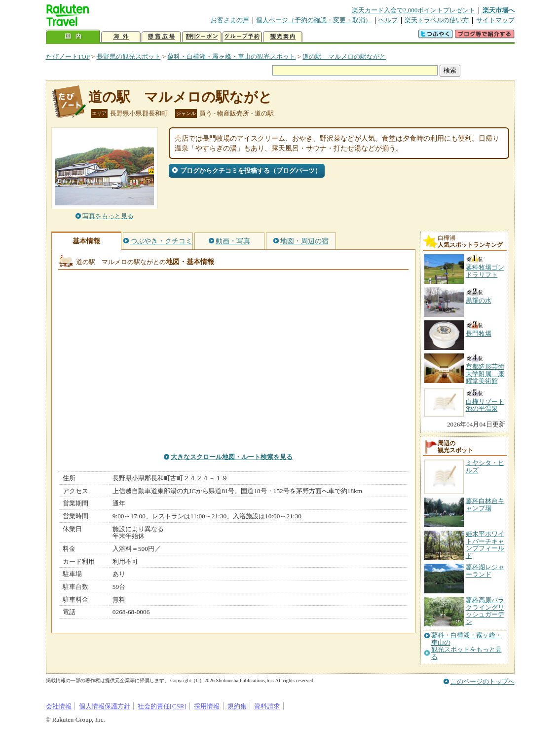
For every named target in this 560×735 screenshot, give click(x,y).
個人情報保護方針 (105, 706)
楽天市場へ (499, 10)
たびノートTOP (68, 57)
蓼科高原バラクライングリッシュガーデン (485, 611)
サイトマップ (495, 20)
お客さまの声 (230, 20)
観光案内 (283, 37)
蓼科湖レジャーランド (485, 570)
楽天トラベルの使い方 (437, 20)
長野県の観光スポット (129, 57)
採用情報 (207, 706)
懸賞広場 (161, 37)
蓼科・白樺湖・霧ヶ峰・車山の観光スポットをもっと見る (467, 646)
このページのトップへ (483, 681)
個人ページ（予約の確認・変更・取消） (314, 20)
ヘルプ (388, 20)
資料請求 (267, 706)
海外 (121, 37)
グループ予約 (242, 37)
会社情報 (59, 706)
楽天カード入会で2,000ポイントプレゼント (414, 10)
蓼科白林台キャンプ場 (485, 504)
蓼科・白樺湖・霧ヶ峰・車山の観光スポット (231, 57)
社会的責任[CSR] (162, 706)
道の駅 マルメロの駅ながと (344, 57)
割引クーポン (202, 37)
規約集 (237, 706)
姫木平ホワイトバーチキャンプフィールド (485, 544)
